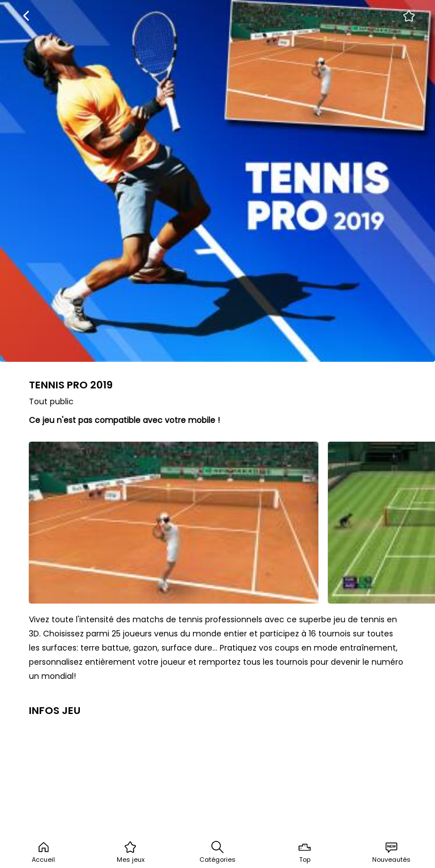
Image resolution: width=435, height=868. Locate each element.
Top (305, 852)
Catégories (217, 852)
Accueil (43, 852)
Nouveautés (391, 852)
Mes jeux (131, 852)
